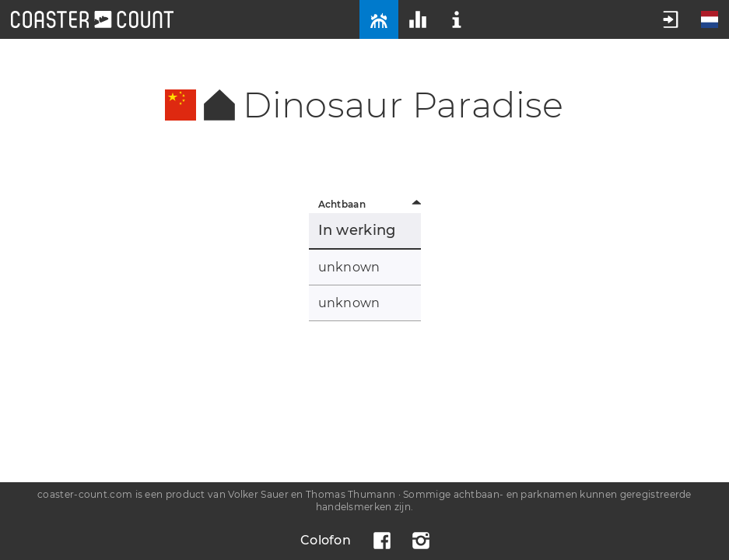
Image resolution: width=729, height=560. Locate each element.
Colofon (326, 540)
